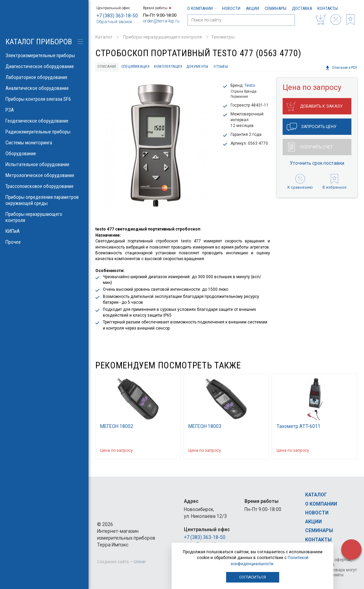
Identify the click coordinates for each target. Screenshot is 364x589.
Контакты (328, 8)
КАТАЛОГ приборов (39, 42)
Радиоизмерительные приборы (44, 132)
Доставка (302, 8)
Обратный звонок (114, 22)
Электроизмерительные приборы (44, 55)
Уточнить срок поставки (317, 163)
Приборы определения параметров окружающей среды (44, 200)
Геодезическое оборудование (44, 121)
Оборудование (44, 154)
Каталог (316, 495)
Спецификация (135, 67)
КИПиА (44, 231)
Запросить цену (312, 127)
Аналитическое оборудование (44, 88)
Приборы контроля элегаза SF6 (44, 99)
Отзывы (221, 67)
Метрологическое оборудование (44, 175)
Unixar (140, 562)
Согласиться (252, 577)
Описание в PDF (341, 68)
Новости (231, 8)
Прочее (44, 242)
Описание (107, 67)
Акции (252, 8)
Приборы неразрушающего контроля (44, 217)
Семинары (275, 8)
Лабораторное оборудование (44, 77)
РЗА (44, 110)
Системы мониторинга (44, 143)
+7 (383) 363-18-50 (117, 16)
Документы (197, 67)
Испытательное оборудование (44, 164)
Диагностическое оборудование (44, 66)
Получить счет (310, 147)
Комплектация (168, 67)
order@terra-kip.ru (161, 21)
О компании (202, 8)
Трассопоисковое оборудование (44, 186)
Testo (250, 85)
